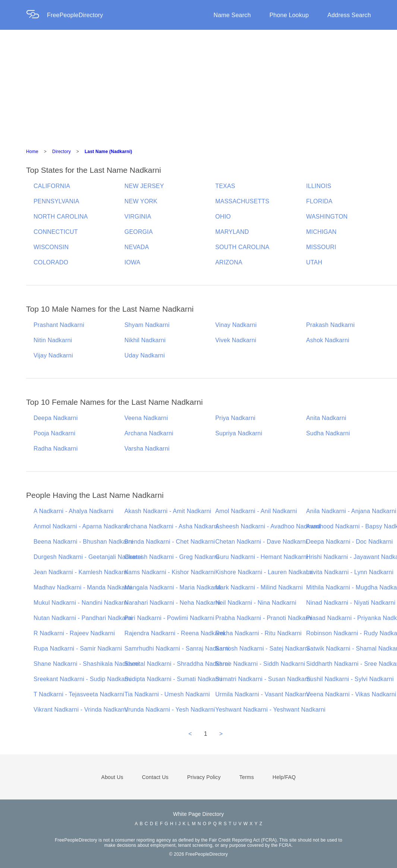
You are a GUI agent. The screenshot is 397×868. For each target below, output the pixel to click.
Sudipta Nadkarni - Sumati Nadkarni (173, 679)
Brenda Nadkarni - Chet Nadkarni (170, 542)
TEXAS (225, 186)
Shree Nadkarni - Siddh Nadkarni (260, 664)
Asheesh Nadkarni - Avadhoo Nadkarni (268, 526)
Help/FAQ (284, 777)
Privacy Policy (204, 777)
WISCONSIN (51, 247)
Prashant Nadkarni (59, 325)
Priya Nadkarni (236, 418)
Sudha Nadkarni (328, 433)
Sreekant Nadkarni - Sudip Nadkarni (83, 679)
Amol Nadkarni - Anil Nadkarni (256, 511)
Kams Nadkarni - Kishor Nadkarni (170, 572)
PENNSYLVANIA (56, 201)
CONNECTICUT (56, 232)
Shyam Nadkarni (147, 325)
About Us (112, 777)
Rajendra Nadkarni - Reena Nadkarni (175, 633)
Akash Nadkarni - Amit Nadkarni (168, 511)
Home (32, 152)
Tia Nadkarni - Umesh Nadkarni (167, 694)
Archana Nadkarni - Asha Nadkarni (172, 526)
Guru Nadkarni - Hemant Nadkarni (262, 557)
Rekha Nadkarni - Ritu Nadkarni (259, 633)
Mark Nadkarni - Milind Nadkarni (259, 587)
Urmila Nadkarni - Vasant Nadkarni (263, 694)
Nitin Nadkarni (53, 340)
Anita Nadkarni (326, 418)
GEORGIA (139, 232)
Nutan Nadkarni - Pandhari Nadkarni (83, 618)
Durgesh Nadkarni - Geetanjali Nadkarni (88, 557)
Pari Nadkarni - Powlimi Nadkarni (169, 618)
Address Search (349, 15)
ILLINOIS (319, 186)
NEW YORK (141, 201)
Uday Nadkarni (145, 355)
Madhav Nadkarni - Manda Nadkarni (83, 587)
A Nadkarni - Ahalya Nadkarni (74, 511)
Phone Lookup (289, 15)
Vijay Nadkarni (53, 355)
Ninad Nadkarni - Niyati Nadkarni (351, 603)
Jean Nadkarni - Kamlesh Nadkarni (81, 572)
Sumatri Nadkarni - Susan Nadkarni (264, 679)
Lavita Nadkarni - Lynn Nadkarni (350, 572)
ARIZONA (229, 262)
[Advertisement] (199, 86)
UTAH (314, 262)
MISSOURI (321, 247)
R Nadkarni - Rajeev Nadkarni (74, 633)
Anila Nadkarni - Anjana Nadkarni (351, 511)
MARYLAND (232, 232)
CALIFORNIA (52, 186)
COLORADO (51, 262)
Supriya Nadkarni (239, 433)
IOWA (133, 262)
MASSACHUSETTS (242, 201)
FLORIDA (319, 201)
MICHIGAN (321, 232)
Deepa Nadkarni (56, 418)
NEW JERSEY (144, 186)
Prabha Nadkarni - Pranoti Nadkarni (264, 618)
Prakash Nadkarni (330, 325)
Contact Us (155, 777)
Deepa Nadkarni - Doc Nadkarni (349, 542)
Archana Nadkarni (149, 433)
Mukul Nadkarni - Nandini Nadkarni (81, 603)
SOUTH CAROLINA (242, 247)
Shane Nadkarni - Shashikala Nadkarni (86, 664)
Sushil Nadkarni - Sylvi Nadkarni (350, 679)
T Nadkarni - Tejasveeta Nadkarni (79, 694)
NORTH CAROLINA (61, 217)
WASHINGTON (327, 217)
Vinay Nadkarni (236, 325)
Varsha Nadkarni (147, 449)
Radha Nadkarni (56, 449)
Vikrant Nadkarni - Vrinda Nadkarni (81, 710)
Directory (62, 152)
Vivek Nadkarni (236, 340)
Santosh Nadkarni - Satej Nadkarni (263, 648)
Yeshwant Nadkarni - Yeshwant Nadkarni (271, 710)
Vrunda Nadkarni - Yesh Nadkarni (170, 710)
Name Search (232, 15)
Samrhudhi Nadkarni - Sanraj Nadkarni (177, 648)
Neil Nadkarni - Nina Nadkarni (256, 603)
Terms (247, 777)
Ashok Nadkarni (328, 340)
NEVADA (137, 247)
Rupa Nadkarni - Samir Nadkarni (78, 648)
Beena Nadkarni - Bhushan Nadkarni (83, 542)
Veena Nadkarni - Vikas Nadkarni (351, 694)
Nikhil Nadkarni (145, 340)
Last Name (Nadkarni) (108, 152)
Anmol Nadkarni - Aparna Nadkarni (81, 526)
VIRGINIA (138, 217)
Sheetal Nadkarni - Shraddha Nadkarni (177, 664)
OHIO (223, 217)
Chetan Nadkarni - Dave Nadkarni (261, 542)
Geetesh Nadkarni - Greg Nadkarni (172, 557)
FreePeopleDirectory (75, 15)
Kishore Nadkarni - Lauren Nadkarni (264, 572)
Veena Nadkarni (146, 418)
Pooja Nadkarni (54, 433)
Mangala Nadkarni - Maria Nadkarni (173, 587)
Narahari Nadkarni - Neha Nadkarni (172, 603)
